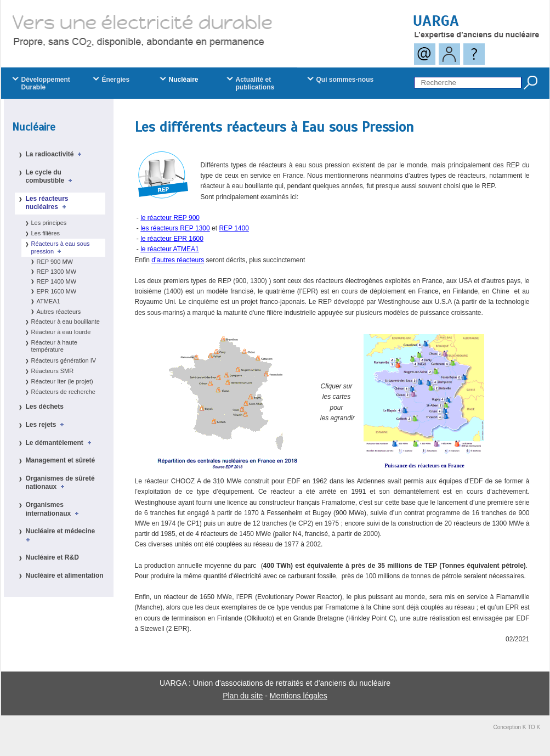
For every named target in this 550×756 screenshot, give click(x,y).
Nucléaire (34, 127)
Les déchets (45, 407)
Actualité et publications (255, 83)
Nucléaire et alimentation (65, 576)
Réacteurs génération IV (64, 360)
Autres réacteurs (59, 312)
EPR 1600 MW (57, 291)
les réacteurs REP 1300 (175, 228)
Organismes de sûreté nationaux (60, 483)
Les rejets (47, 425)
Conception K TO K (517, 727)
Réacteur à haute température (54, 346)
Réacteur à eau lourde (61, 332)
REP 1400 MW (57, 281)
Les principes (49, 223)
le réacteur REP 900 (170, 218)
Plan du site (243, 696)
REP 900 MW (55, 262)
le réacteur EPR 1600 (172, 239)
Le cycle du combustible (51, 177)
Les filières (46, 233)
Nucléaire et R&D (52, 557)
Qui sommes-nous (345, 80)
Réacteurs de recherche (63, 392)
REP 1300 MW (57, 272)
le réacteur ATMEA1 (170, 249)
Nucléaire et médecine (62, 535)
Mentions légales (299, 696)
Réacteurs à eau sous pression (61, 247)
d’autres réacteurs (178, 260)
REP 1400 (234, 228)
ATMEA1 (49, 301)
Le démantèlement (60, 443)
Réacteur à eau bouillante (66, 321)
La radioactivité (56, 154)
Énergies (116, 80)
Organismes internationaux (54, 509)
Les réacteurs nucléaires (48, 203)
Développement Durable (46, 83)
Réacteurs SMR (53, 371)
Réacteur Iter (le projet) (62, 381)
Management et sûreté (61, 460)
